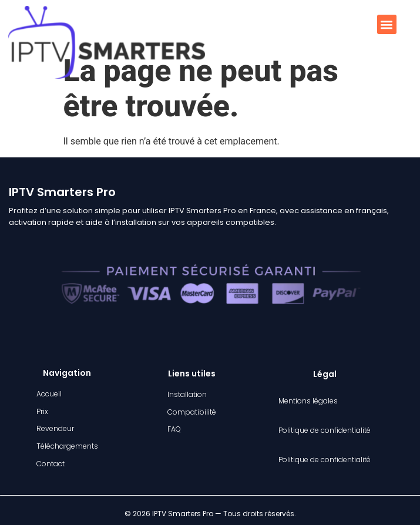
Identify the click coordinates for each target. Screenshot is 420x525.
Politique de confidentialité (325, 430)
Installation (187, 394)
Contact (51, 464)
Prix (42, 411)
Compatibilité (192, 412)
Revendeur (55, 428)
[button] (387, 24)
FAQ (174, 429)
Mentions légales (308, 401)
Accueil (49, 394)
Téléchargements (67, 446)
